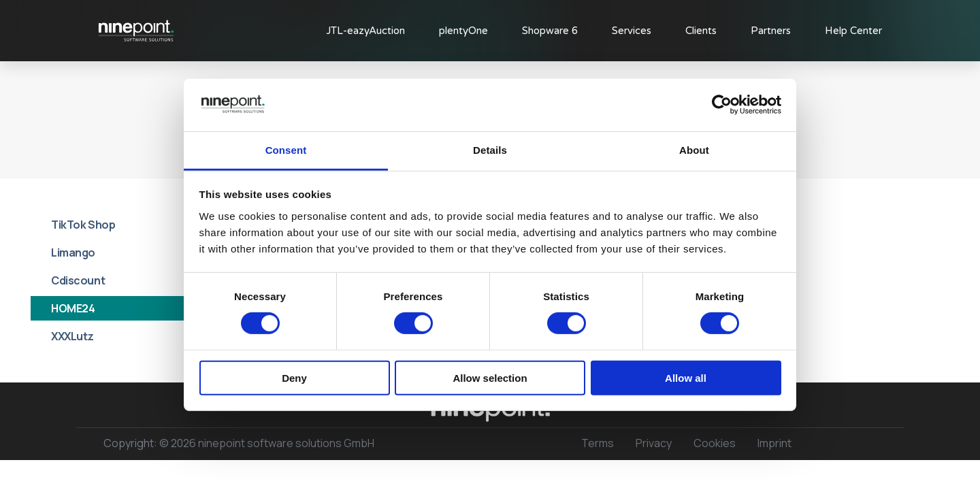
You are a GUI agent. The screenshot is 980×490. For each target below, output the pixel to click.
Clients (701, 31)
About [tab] (694, 150)
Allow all (686, 377)
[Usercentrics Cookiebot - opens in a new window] (722, 105)
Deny (294, 377)
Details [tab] (490, 150)
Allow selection (490, 377)
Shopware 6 (550, 31)
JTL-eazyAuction (365, 31)
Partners (771, 31)
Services (632, 31)
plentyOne (463, 31)
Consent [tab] (286, 150)
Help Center (853, 31)
